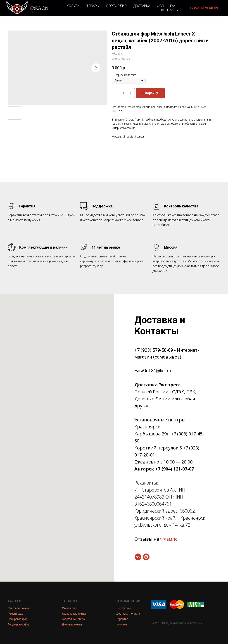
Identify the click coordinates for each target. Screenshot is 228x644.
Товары (93, 6)
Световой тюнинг (18, 608)
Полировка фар (18, 619)
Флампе (169, 539)
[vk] (138, 557)
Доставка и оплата (128, 614)
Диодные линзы (72, 625)
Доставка (142, 6)
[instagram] (146, 557)
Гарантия (122, 619)
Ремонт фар (15, 614)
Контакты (170, 10)
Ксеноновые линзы (74, 614)
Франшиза (166, 6)
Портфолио (116, 6)
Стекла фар (69, 608)
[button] (204, 8)
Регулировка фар (19, 625)
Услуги (73, 6)
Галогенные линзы (74, 619)
